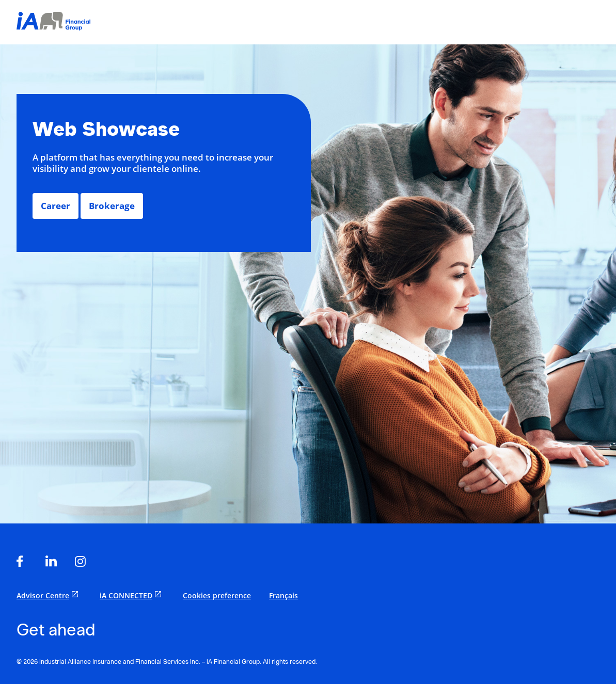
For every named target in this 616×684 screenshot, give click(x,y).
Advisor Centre (49, 595)
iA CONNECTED (132, 595)
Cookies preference (217, 595)
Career (56, 206)
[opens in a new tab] (23, 562)
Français (283, 595)
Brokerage (112, 206)
